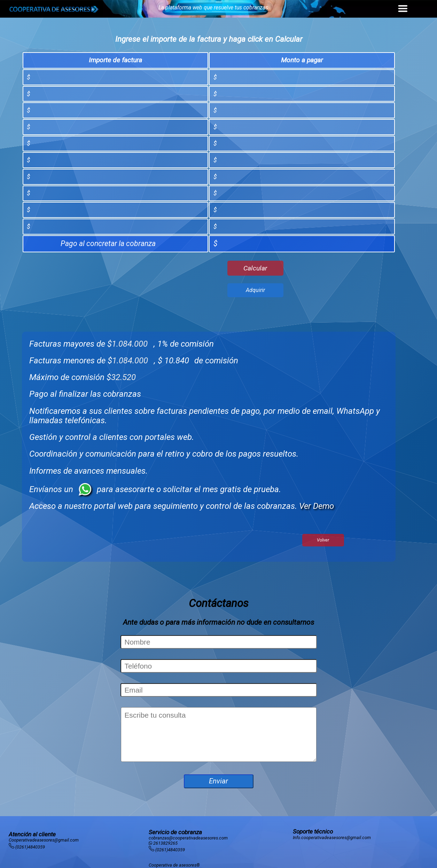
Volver (323, 540)
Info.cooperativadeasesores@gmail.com (332, 838)
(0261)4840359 (30, 847)
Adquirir (255, 290)
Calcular (255, 268)
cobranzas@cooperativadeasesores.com (188, 838)
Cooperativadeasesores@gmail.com (44, 840)
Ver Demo (317, 506)
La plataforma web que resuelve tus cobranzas (213, 7)
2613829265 (165, 843)
